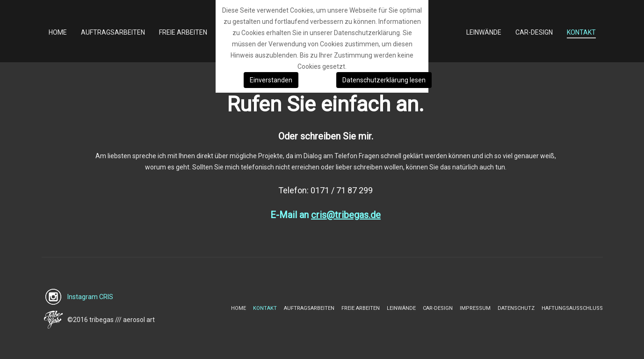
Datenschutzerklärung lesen (384, 80)
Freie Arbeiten (361, 308)
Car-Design (438, 308)
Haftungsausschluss (572, 308)
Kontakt (265, 308)
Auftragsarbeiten (309, 308)
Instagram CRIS (90, 297)
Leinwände (401, 308)
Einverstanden (271, 80)
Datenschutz (516, 308)
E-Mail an (326, 215)
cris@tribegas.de (346, 215)
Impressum (475, 308)
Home (239, 308)
